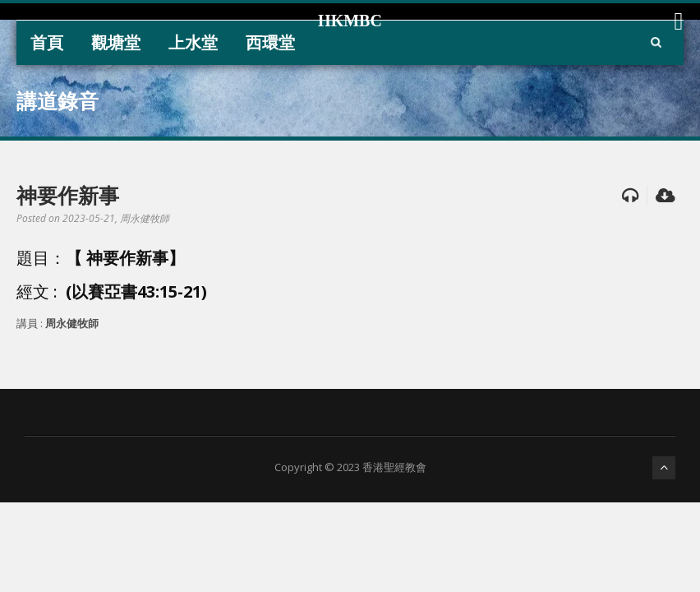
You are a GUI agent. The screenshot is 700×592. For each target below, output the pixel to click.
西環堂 (270, 42)
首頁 (47, 42)
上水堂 (193, 42)
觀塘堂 (116, 42)
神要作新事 (68, 195)
